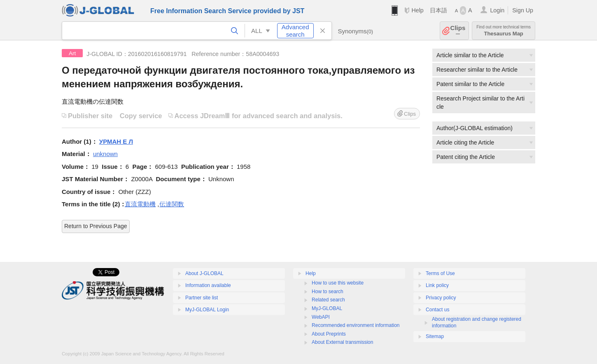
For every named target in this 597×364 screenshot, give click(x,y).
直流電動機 (140, 204)
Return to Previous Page (96, 226)
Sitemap (435, 336)
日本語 (438, 10)
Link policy (437, 285)
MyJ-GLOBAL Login (207, 310)
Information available (208, 285)
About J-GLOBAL (204, 273)
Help (417, 10)
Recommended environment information (356, 325)
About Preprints (329, 334)
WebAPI (321, 317)
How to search (328, 292)
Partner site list (202, 298)
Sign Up (523, 10)
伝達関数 (172, 204)
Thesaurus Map (504, 31)
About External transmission (342, 342)
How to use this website (338, 283)
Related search (328, 300)
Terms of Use (440, 273)
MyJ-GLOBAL (327, 308)
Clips (458, 31)
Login (497, 10)
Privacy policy (441, 298)
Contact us (437, 310)
